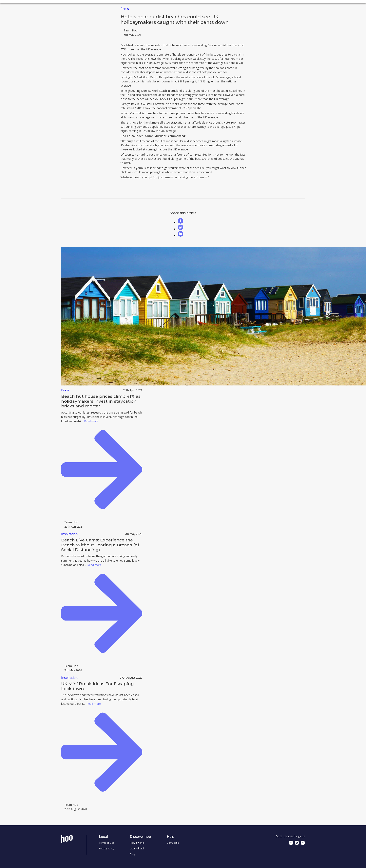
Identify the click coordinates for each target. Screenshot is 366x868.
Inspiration (69, 534)
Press (125, 9)
